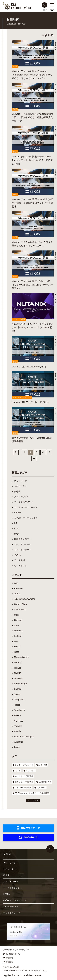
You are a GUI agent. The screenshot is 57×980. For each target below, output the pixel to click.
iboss (17, 652)
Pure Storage (20, 684)
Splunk (17, 694)
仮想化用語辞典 (45, 782)
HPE (16, 641)
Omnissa (18, 678)
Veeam (17, 715)
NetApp (18, 662)
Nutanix (18, 668)
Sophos (18, 689)
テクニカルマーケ (23, 544)
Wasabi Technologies (24, 737)
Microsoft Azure (21, 657)
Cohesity (18, 620)
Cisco (17, 615)
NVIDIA (18, 673)
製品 (9, 854)
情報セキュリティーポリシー (17, 950)
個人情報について (13, 954)
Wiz (16, 583)
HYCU (17, 647)
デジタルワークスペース (26, 507)
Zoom (17, 747)
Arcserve (18, 588)
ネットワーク (21, 481)
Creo (16, 625)
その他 (17, 555)
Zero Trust (43, 765)
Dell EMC (19, 631)
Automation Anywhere (24, 599)
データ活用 (19, 560)
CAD (16, 534)
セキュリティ (21, 486)
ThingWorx (19, 700)
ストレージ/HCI (10, 882)
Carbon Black (21, 604)
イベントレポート (23, 550)
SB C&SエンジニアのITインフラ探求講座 (32, 793)
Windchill (18, 742)
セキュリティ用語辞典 (24, 782)
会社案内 (9, 958)
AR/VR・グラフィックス (26, 518)
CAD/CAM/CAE (10, 907)
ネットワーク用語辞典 (24, 776)
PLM (16, 529)
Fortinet (18, 636)
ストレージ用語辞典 (23, 788)
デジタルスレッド (12, 913)
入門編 (18, 771)
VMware (18, 726)
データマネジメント (24, 502)
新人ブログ (41, 788)
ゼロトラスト (21, 566)
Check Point (20, 609)
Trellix (17, 705)
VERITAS (19, 721)
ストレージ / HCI (22, 497)
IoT (16, 523)
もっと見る (32, 800)
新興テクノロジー (23, 539)
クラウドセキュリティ (24, 765)
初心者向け (30, 771)
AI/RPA (18, 513)
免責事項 (9, 962)
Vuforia (17, 731)
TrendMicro (19, 710)
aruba (17, 594)
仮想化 (17, 491)
